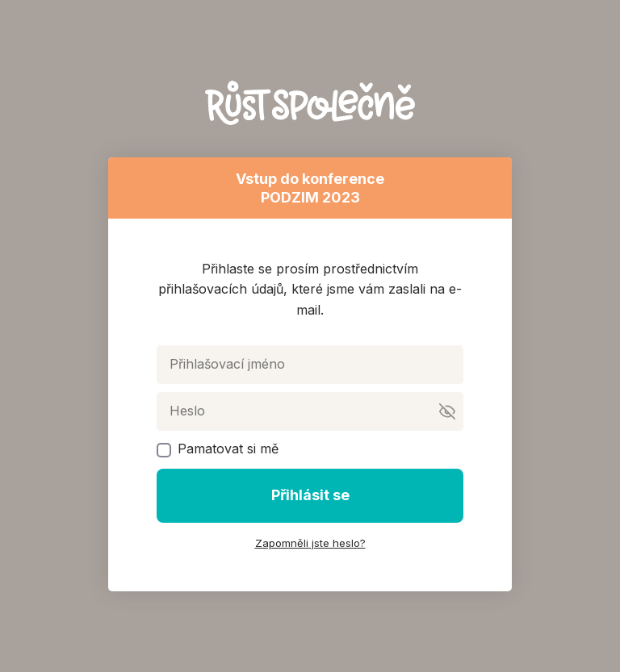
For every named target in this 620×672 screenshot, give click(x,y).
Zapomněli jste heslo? (310, 543)
